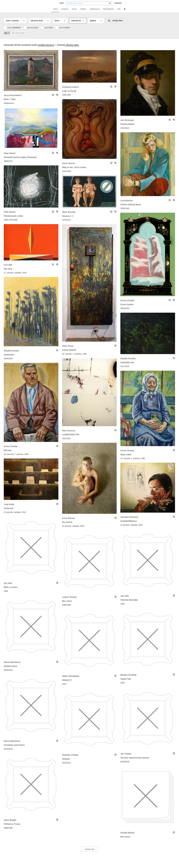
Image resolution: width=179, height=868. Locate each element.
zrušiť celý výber (19, 38)
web (62, 8)
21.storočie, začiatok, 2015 (73, 531)
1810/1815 (125, 133)
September (9, 359)
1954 (122, 608)
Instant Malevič (69, 355)
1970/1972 (67, 225)
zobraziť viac (89, 854)
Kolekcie (65, 14)
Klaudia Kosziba (11, 355)
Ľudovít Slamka (69, 602)
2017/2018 (125, 371)
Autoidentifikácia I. (129, 526)
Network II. (67, 685)
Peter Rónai (68, 351)
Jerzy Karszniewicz (13, 100)
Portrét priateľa (127, 129)
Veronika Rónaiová (129, 522)
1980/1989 (8, 833)
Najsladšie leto (127, 367)
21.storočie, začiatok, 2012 (15, 517)
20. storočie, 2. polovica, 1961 (16, 459)
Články (83, 14)
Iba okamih (67, 527)
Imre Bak (8, 269)
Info (119, 14)
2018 (122, 687)
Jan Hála (8, 588)
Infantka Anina (10, 671)
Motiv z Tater (10, 104)
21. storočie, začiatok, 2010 (15, 277)
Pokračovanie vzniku (13, 221)
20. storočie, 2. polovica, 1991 (75, 359)
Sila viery (8, 273)
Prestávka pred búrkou (14, 750)
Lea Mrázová (126, 205)
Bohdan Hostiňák (128, 680)
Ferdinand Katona (70, 92)
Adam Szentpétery (71, 681)
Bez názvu (67, 606)
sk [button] (161, 4)
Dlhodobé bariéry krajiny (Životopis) (20, 162)
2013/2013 (67, 767)
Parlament (9, 513)
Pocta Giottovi (127, 309)
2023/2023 (8, 754)
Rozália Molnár (127, 837)
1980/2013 (8, 166)
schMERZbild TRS (71, 439)
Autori (74, 14)
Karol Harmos (69, 168)
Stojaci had (126, 684)
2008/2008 (8, 363)
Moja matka (126, 459)
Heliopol (66, 764)
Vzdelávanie (95, 14)
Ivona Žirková (68, 523)
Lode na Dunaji (69, 96)
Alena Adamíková (12, 667)
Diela (56, 14)
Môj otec (8, 455)
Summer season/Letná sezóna (135, 762)
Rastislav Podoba (70, 760)
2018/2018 (125, 766)
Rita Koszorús (69, 435)
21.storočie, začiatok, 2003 (131, 530)
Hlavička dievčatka (129, 605)
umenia (118, 8)
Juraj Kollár (9, 509)
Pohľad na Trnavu (12, 829)
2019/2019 (8, 675)
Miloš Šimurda (69, 217)
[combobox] (89, 8)
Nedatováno (9, 108)
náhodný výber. (72, 50)
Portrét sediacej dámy (131, 209)
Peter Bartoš (10, 158)
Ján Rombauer (127, 125)
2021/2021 (67, 443)
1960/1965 (67, 610)
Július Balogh (10, 825)
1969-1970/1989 (11, 225)
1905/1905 (67, 100)
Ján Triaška (126, 758)
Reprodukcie (108, 14)
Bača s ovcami (11, 592)
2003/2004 (125, 313)
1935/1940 (125, 213)
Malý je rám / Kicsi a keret (74, 172)
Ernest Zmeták (127, 305)
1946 (6, 596)
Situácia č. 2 (68, 221)
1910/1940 (67, 176)
